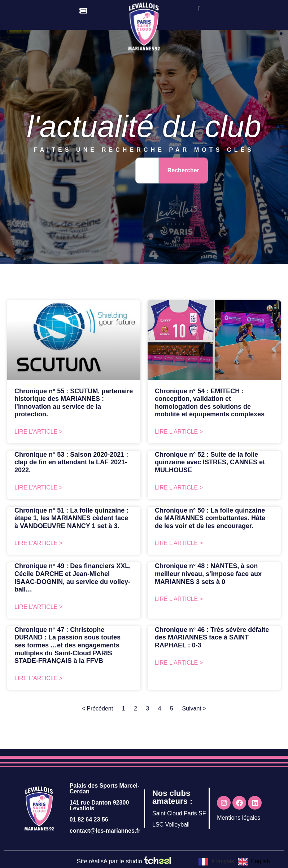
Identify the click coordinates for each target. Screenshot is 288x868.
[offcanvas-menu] (199, 9)
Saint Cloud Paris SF (179, 813)
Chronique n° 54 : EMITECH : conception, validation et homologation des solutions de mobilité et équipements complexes (210, 403)
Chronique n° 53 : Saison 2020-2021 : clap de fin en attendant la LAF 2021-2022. (71, 462)
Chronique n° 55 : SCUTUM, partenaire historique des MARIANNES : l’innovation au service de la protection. (74, 403)
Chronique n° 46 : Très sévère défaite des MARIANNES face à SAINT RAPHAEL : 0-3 (212, 637)
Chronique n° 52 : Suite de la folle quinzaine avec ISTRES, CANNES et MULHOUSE (210, 462)
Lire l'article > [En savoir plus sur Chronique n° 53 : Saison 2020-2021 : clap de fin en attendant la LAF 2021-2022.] (38, 488)
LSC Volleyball (171, 825)
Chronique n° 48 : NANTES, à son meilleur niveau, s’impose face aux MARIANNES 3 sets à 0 (208, 574)
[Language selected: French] (236, 862)
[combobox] (147, 170)
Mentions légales (239, 818)
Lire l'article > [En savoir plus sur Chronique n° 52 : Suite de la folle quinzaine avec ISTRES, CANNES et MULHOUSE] (179, 488)
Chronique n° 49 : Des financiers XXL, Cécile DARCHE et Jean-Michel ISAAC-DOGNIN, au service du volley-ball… (73, 578)
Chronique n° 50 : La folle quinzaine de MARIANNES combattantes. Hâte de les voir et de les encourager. (210, 518)
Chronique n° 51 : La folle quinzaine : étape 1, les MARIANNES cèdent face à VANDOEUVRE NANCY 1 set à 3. (71, 518)
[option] (254, 862)
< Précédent (97, 708)
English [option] (261, 861)
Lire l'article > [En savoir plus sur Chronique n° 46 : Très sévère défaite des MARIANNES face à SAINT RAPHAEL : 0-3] (179, 663)
